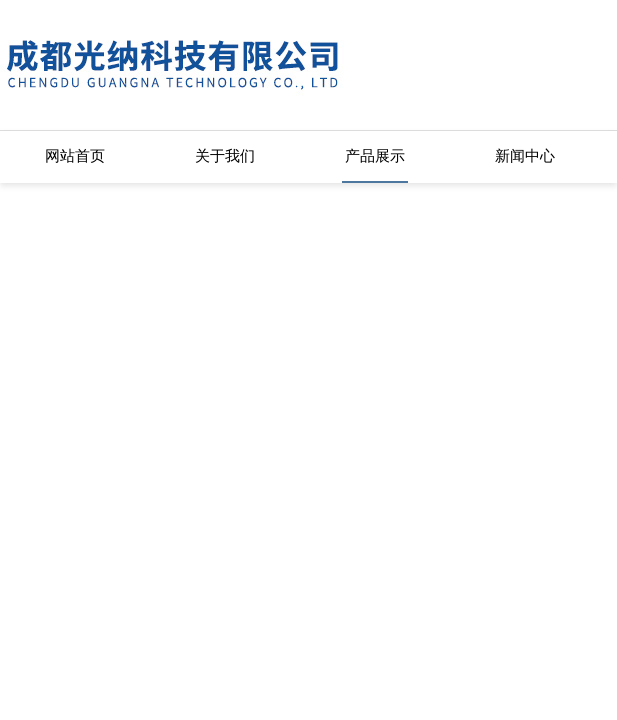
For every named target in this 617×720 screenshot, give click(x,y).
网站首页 (75, 155)
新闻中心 (525, 155)
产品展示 (375, 155)
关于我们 (225, 155)
